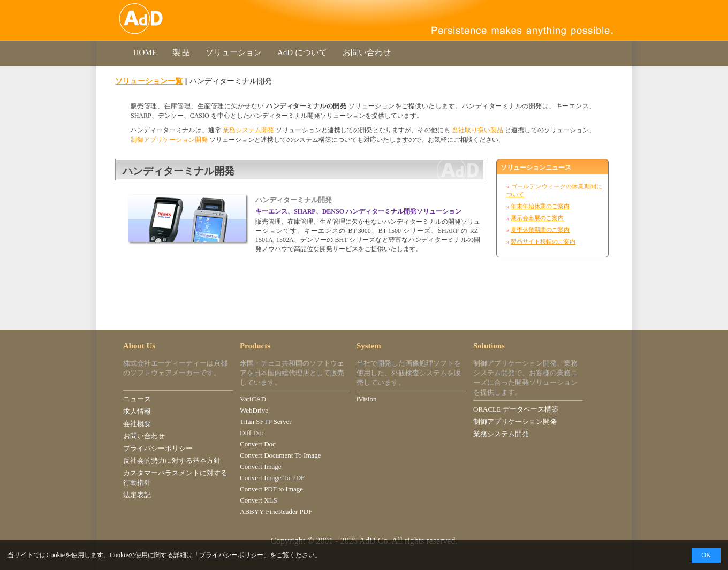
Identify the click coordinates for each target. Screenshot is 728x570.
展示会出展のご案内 (537, 218)
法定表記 (137, 495)
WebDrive (254, 410)
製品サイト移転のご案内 (543, 241)
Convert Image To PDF (272, 478)
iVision (367, 399)
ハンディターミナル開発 (294, 200)
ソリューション (234, 52)
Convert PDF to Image (271, 489)
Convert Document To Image (280, 455)
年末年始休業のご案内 (540, 206)
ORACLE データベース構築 (516, 409)
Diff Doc (252, 433)
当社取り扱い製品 (477, 130)
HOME (145, 52)
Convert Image (261, 466)
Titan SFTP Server (266, 421)
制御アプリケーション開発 (169, 140)
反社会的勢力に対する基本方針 (172, 461)
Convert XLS (259, 500)
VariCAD (253, 399)
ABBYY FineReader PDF (276, 511)
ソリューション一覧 (149, 81)
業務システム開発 (248, 130)
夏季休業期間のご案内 (540, 230)
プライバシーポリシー (158, 448)
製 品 (181, 52)
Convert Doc (258, 444)
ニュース (137, 399)
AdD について (302, 52)
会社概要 (137, 424)
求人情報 (137, 411)
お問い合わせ (367, 52)
